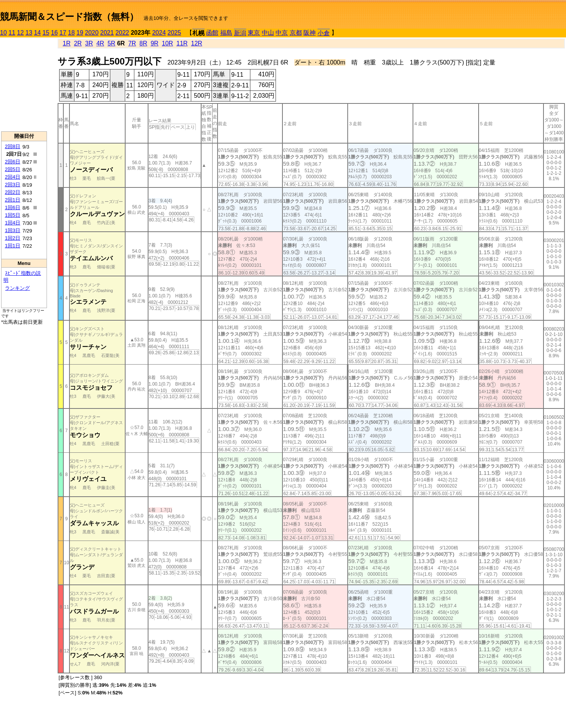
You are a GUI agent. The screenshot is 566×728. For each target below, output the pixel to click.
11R (182, 43)
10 (3, 33)
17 (63, 33)
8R (143, 43)
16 (55, 33)
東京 (254, 33)
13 (29, 33)
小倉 (324, 33)
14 (37, 33)
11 (12, 33)
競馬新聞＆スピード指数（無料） (69, 17)
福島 (226, 33)
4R (100, 43)
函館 (212, 33)
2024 (159, 33)
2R (78, 43)
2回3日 (13, 185)
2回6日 (13, 162)
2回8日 (13, 146)
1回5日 (13, 215)
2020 (92, 33)
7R (132, 43)
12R (197, 43)
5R (111, 43)
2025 (174, 33)
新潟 (240, 33)
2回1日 (13, 200)
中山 (268, 33)
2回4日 (13, 177)
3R (89, 43)
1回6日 (13, 207)
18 (71, 33)
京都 (296, 33)
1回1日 (13, 246)
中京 (282, 33)
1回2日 (13, 238)
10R (167, 43)
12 (21, 33)
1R (66, 43)
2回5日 (13, 169)
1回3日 (13, 230)
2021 (107, 33)
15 (46, 33)
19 (80, 33)
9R (155, 43)
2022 (123, 33)
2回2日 (13, 192)
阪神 (310, 33)
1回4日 (13, 223)
